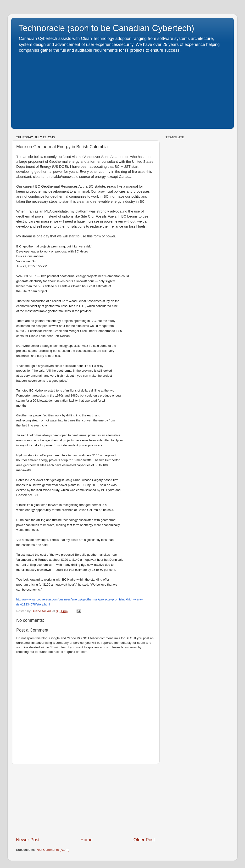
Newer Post (28, 840)
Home (86, 840)
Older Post (144, 840)
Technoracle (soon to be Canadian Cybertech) (106, 28)
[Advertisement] (122, 89)
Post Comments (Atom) (53, 850)
